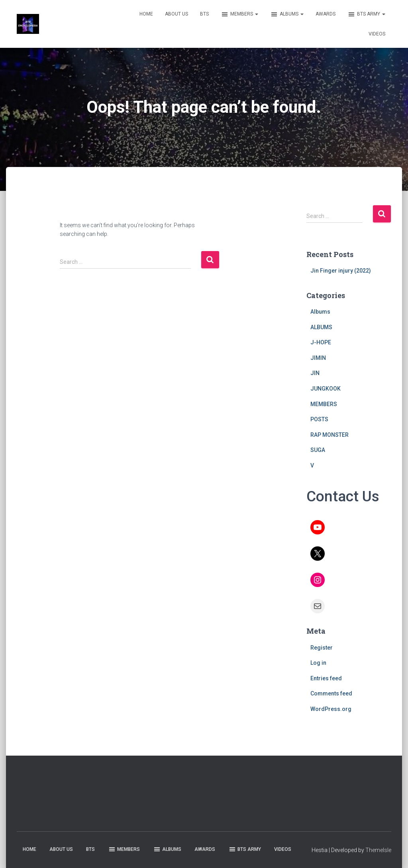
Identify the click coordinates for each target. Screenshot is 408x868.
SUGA (318, 450)
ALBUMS (287, 14)
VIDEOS (377, 34)
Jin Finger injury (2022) (341, 271)
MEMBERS (239, 14)
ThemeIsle (378, 850)
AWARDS (326, 14)
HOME (146, 14)
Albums (320, 312)
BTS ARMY (366, 14)
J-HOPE (321, 342)
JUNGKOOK (326, 389)
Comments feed (331, 693)
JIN (315, 373)
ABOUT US (177, 14)
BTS (204, 14)
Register (322, 648)
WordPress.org (331, 709)
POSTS (319, 419)
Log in (318, 663)
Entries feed (326, 678)
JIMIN (318, 358)
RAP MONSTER (330, 435)
